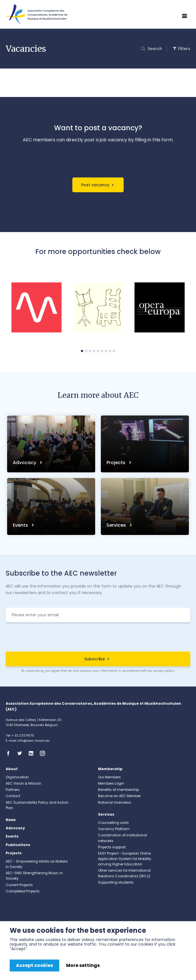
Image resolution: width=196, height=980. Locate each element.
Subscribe (95, 659)
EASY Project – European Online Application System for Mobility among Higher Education (125, 859)
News (11, 820)
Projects (117, 463)
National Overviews (115, 802)
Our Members (109, 777)
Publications (18, 845)
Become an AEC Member (119, 796)
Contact (13, 796)
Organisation (17, 777)
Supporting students (116, 882)
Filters (184, 49)
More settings (83, 965)
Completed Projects (23, 891)
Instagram (44, 753)
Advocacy (25, 463)
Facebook (10, 753)
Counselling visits (113, 823)
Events (21, 525)
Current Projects (19, 885)
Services (117, 525)
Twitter (21, 753)
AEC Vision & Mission (24, 783)
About (12, 769)
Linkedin (33, 753)
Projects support (112, 847)
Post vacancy (95, 185)
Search (154, 49)
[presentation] (98, 638)
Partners (13, 790)
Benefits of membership (119, 790)
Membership (110, 769)
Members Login (111, 783)
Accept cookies (34, 965)
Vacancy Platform (114, 829)
